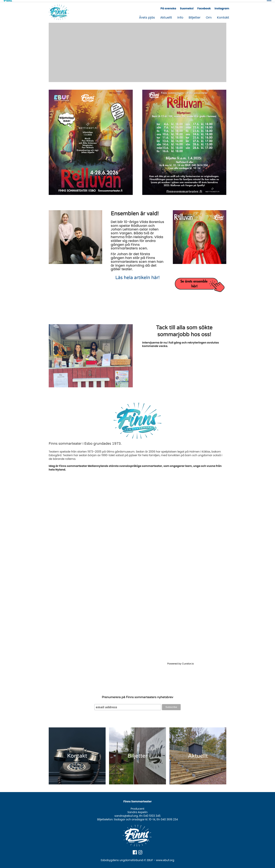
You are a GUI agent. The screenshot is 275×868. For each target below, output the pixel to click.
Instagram (222, 7)
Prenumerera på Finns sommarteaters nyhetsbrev (137, 695)
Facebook (204, 7)
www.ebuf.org (165, 858)
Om (209, 16)
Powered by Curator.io (181, 662)
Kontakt (223, 16)
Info (180, 16)
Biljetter (195, 16)
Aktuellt (166, 16)
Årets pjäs (147, 16)
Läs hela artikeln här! (137, 276)
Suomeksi (187, 7)
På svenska (168, 7)
